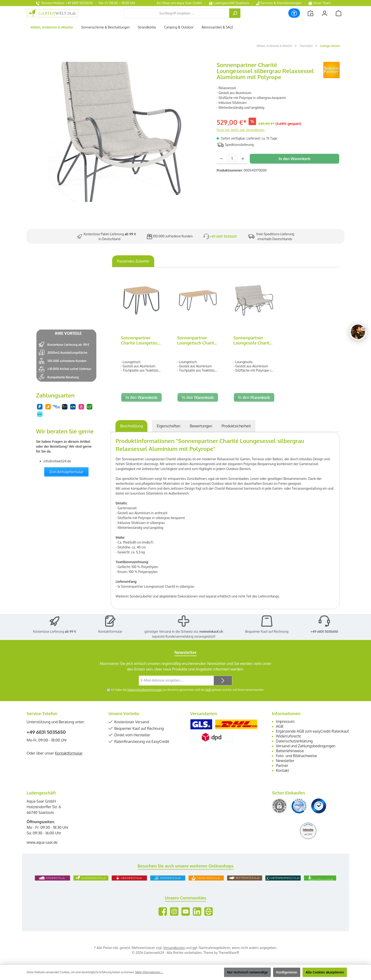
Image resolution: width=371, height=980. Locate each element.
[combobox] (177, 13)
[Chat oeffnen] (358, 332)
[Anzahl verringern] (221, 159)
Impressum (285, 721)
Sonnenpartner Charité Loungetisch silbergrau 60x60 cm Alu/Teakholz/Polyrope (141, 340)
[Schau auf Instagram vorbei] (174, 912)
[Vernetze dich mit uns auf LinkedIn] (197, 912)
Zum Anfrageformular (66, 472)
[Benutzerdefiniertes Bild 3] (319, 806)
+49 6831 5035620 (223, 236)
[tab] (131, 426)
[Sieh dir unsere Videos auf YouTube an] (186, 912)
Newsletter (285, 761)
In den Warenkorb (295, 159)
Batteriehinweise (290, 751)
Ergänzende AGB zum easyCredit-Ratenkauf (312, 731)
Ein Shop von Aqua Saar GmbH (179, 3)
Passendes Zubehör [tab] (133, 261)
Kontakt (282, 770)
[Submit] (223, 681)
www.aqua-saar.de (42, 842)
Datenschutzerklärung (294, 741)
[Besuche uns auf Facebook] (163, 912)
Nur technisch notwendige (247, 972)
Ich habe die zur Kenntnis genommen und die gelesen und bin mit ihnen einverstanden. (188, 690)
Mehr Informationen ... (149, 972)
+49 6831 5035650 (324, 631)
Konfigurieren (287, 972)
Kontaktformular (110, 631)
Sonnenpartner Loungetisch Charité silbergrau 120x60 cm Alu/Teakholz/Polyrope (198, 340)
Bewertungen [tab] (201, 426)
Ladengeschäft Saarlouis (229, 3)
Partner (282, 766)
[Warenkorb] (339, 13)
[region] (119, 132)
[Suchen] (235, 13)
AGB (208, 690)
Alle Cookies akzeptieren (325, 972)
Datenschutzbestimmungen (145, 690)
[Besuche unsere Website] (209, 912)
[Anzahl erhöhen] (243, 159)
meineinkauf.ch (211, 631)
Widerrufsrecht (288, 736)
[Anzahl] (232, 159)
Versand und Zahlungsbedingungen (306, 746)
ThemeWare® (229, 953)
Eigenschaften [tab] (169, 426)
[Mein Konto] (325, 13)
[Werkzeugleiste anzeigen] (294, 13)
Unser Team (320, 3)
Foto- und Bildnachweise (296, 756)
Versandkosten (174, 948)
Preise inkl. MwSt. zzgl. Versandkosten (241, 130)
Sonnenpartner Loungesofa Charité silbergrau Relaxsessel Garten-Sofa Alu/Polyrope (253, 340)
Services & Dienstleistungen (279, 3)
